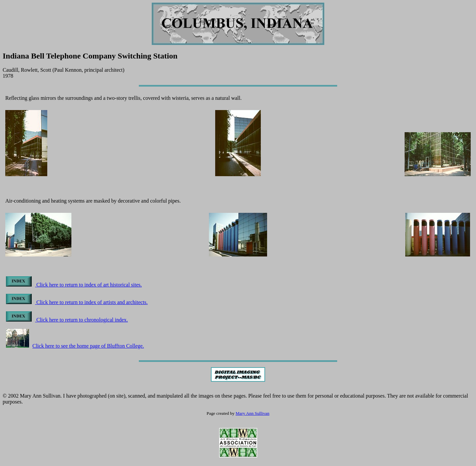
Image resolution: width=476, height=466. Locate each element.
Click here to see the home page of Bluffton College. (75, 346)
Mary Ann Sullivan (253, 413)
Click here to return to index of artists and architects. (77, 302)
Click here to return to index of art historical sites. (74, 285)
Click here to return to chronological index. (67, 320)
